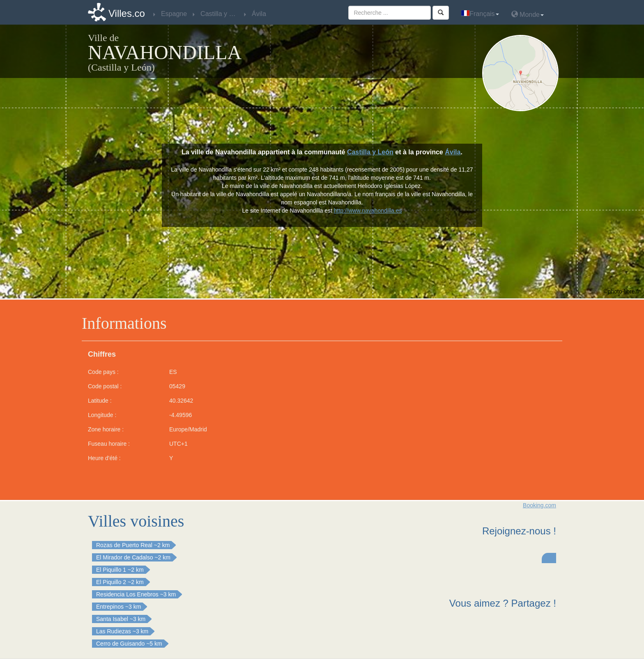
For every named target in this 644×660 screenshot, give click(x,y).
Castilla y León (370, 152)
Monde (528, 14)
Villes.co (127, 13)
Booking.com (539, 505)
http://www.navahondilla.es (368, 211)
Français (480, 14)
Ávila (453, 152)
